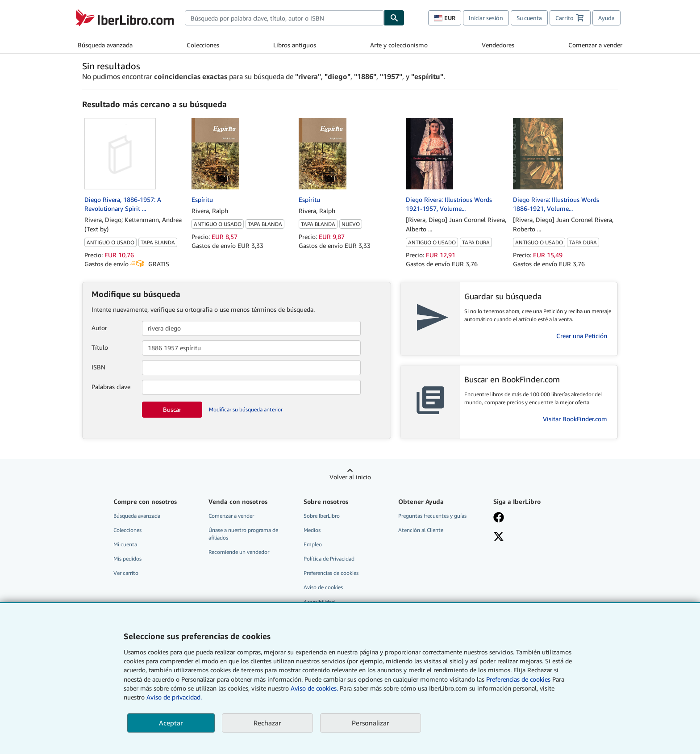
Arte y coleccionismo (399, 45)
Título (100, 347)
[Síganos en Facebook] (534, 518)
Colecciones (203, 45)
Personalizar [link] (371, 723)
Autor (99, 328)
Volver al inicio (350, 477)
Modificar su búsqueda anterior (246, 409)
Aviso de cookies (323, 587)
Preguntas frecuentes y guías (432, 516)
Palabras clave (111, 387)
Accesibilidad (319, 602)
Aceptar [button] (171, 723)
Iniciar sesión (486, 18)
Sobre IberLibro (322, 516)
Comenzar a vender (595, 45)
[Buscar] (394, 18)
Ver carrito (126, 573)
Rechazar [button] (267, 723)
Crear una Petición (582, 336)
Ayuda (606, 18)
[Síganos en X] (534, 537)
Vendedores (498, 45)
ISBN (98, 367)
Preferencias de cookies (518, 679)
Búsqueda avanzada (105, 45)
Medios (312, 530)
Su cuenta (529, 18)
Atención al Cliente (421, 530)
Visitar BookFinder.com (575, 419)
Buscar (172, 409)
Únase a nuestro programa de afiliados (243, 534)
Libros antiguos (295, 45)
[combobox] (284, 18)
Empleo (313, 544)
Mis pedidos (127, 559)
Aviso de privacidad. (174, 697)
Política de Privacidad (329, 559)
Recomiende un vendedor (239, 552)
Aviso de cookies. (314, 688)
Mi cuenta (125, 544)
